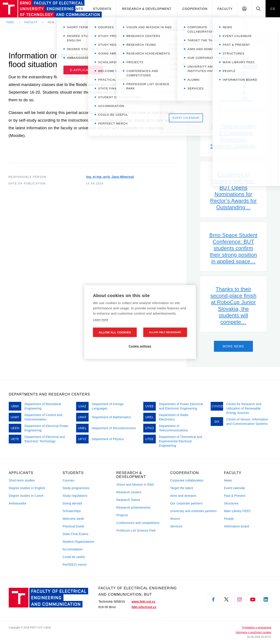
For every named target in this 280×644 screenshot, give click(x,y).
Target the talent (182, 488)
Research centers (129, 492)
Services (176, 526)
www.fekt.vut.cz (144, 602)
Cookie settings (140, 346)
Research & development (147, 9)
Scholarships (72, 511)
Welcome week (73, 519)
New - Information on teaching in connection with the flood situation (107, 22)
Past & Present (235, 496)
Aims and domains (183, 496)
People (229, 519)
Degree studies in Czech (26, 496)
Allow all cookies (115, 332)
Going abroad (72, 503)
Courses (68, 480)
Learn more (101, 320)
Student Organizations (78, 542)
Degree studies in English (27, 488)
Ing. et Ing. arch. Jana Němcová (110, 177)
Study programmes (76, 488)
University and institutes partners (193, 511)
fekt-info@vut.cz (144, 607)
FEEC (10, 22)
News (228, 480)
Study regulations (75, 496)
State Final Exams (75, 534)
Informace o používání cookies (253, 632)
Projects (122, 515)
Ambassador (18, 503)
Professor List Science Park (136, 530)
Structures (231, 503)
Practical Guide (73, 526)
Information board (237, 526)
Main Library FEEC (237, 511)
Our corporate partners (186, 503)
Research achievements (133, 507)
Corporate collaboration (187, 480)
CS (273, 9)
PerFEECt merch (75, 565)
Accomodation (73, 549)
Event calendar (235, 488)
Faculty (225, 9)
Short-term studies (22, 480)
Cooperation (195, 9)
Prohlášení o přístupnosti (257, 628)
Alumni (175, 519)
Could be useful (74, 557)
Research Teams (128, 500)
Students (102, 9)
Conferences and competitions (138, 523)
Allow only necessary (165, 332)
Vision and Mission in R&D (135, 485)
